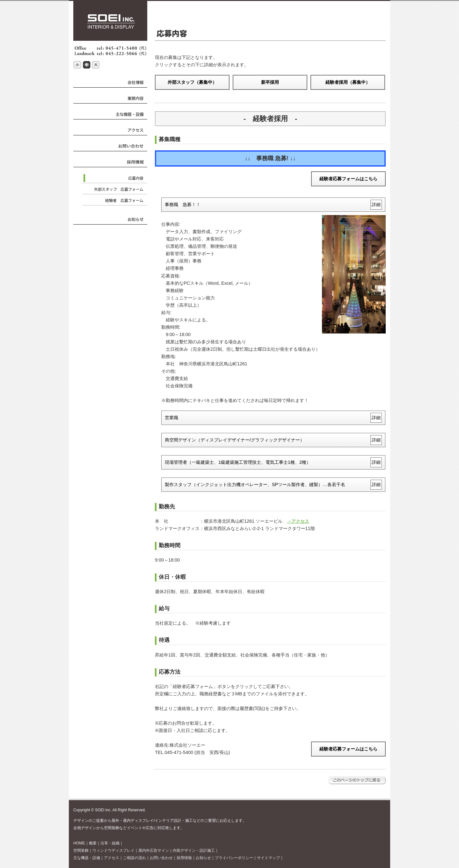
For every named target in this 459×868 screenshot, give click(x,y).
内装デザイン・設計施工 (194, 850)
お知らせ (203, 858)
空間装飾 (81, 850)
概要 (93, 843)
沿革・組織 (110, 843)
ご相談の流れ (135, 858)
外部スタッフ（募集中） (192, 82)
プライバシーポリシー (234, 858)
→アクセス (298, 521)
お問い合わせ (161, 858)
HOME (79, 843)
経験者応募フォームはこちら (348, 179)
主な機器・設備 (87, 858)
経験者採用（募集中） (348, 82)
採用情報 (184, 858)
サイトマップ (268, 858)
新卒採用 (270, 82)
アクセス (112, 858)
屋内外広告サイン (154, 850)
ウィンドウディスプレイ (113, 850)
